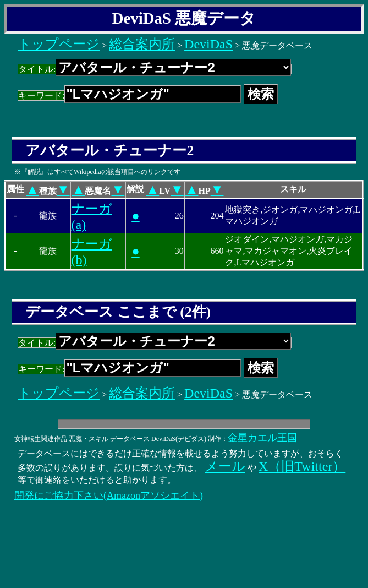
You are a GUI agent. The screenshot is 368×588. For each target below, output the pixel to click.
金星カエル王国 (262, 438)
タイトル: (155, 69)
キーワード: (130, 96)
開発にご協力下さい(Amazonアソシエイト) (109, 496)
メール (225, 466)
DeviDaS (208, 44)
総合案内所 (142, 44)
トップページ (59, 44)
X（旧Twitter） (302, 466)
